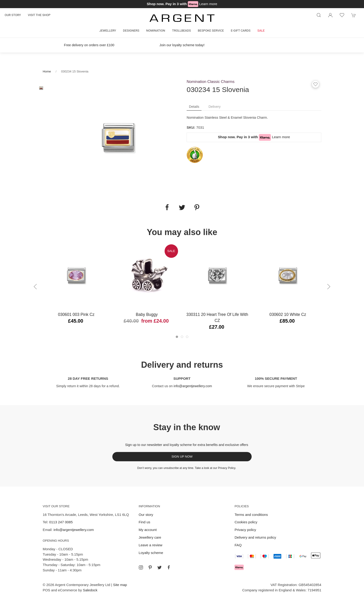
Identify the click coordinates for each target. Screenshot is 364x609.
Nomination (156, 31)
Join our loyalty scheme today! (182, 45)
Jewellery (108, 31)
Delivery (214, 107)
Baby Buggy (147, 314)
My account (148, 530)
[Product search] (319, 15)
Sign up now (182, 457)
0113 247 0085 (61, 522)
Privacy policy (245, 530)
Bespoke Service (211, 31)
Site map (120, 585)
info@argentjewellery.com (193, 386)
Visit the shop (39, 15)
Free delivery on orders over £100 (89, 45)
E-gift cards (241, 31)
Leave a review (150, 545)
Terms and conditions (251, 515)
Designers (131, 31)
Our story (13, 15)
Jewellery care (150, 537)
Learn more (208, 4)
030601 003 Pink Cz (76, 314)
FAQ (238, 545)
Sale (261, 31)
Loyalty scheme (151, 553)
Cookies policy (246, 522)
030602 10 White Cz (288, 314)
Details (194, 107)
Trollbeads (181, 31)
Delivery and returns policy (255, 537)
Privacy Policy (227, 468)
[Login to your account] (330, 15)
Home (47, 71)
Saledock (90, 590)
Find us (144, 522)
